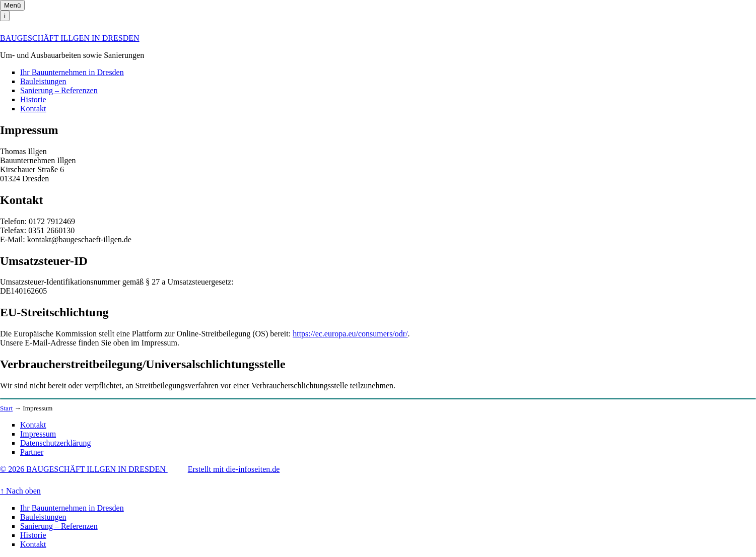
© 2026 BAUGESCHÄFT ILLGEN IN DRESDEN (84, 469)
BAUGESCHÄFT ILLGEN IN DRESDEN (70, 38)
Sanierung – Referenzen (59, 90)
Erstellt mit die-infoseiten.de (234, 469)
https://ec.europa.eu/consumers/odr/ (350, 334)
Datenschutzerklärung (55, 443)
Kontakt (33, 109)
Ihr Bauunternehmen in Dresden (72, 72)
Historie (33, 99)
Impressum (38, 434)
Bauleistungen (43, 81)
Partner (32, 452)
